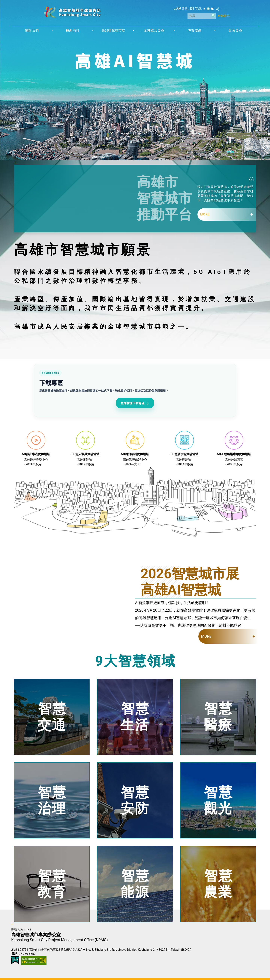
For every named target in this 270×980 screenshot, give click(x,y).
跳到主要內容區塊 (2, 2)
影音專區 (235, 30)
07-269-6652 (27, 954)
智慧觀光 (218, 800)
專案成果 (195, 30)
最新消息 (73, 30)
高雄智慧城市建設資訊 (72, 12)
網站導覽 (181, 9)
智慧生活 (135, 717)
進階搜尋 (224, 16)
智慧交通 (52, 717)
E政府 (15, 960)
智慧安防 (135, 800)
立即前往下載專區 (135, 403)
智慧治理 (52, 800)
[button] (213, 15)
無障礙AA (34, 960)
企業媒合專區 (154, 30)
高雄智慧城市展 (113, 30)
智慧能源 (135, 884)
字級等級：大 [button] (212, 9)
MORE (205, 214)
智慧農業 (218, 884)
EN (192, 9)
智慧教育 (52, 884)
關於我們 (32, 30)
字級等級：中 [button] (208, 9)
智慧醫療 (218, 717)
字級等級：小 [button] (204, 9)
